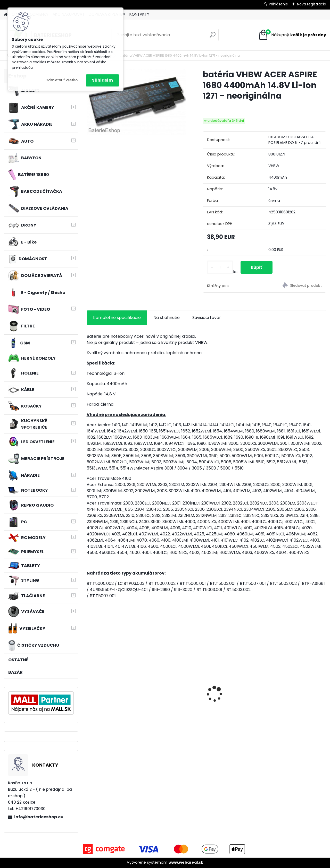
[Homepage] (6, 15)
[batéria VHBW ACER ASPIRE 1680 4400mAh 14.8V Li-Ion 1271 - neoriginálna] (136, 102)
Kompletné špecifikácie (117, 318)
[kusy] (220, 267)
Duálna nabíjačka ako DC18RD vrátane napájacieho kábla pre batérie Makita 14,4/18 (174, 693)
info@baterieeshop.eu (39, 817)
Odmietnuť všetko (61, 80)
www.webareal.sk (186, 862)
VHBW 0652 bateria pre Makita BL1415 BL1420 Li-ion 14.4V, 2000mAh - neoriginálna (114, 688)
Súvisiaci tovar (207, 318)
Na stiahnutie (167, 318)
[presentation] (89, 685)
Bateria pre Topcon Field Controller (297, 682)
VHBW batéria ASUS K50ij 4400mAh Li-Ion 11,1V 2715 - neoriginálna (235, 682)
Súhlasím (102, 80)
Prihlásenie (278, 4)
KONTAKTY (139, 14)
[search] (213, 37)
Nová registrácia (312, 4)
